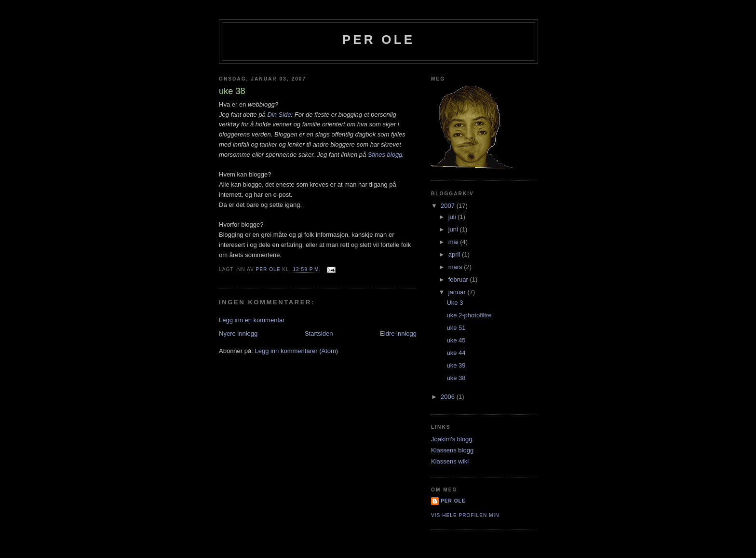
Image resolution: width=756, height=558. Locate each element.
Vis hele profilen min (465, 515)
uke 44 (456, 353)
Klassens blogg (452, 450)
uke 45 (456, 340)
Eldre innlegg (398, 333)
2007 (449, 206)
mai (454, 242)
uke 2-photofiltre (469, 315)
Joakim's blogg (452, 439)
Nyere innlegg (238, 333)
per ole (379, 40)
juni (454, 229)
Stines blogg (385, 155)
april (455, 254)
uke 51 (456, 328)
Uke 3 (455, 303)
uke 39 (456, 365)
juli (453, 217)
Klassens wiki (450, 461)
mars (456, 267)
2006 (449, 397)
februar (459, 279)
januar (458, 292)
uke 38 (456, 378)
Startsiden (319, 333)
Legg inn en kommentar (252, 320)
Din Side (279, 115)
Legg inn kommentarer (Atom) (296, 351)
